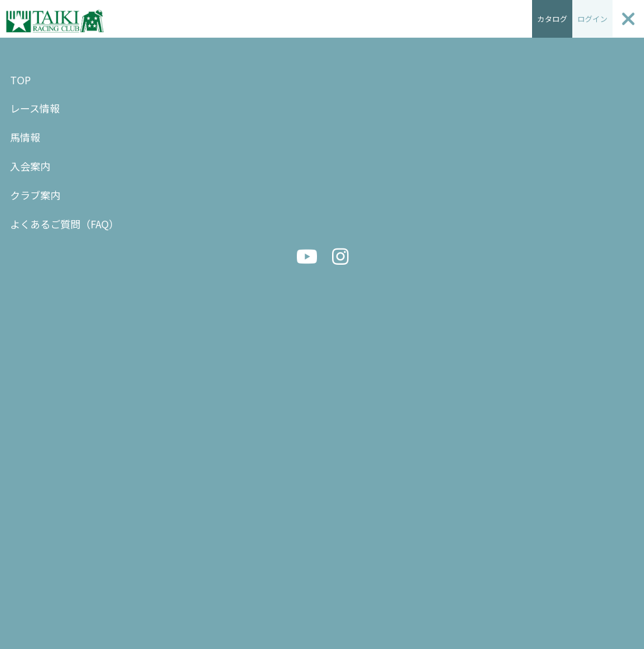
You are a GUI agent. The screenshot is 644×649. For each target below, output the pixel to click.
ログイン (592, 19)
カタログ (552, 19)
